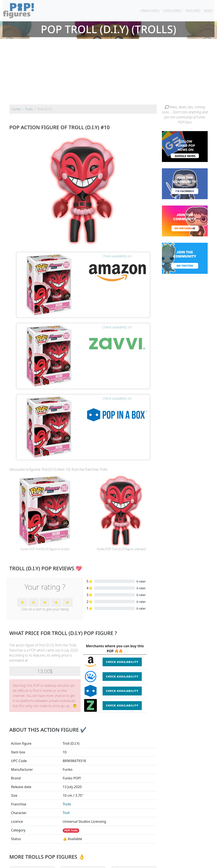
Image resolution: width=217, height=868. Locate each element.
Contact (122, 862)
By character (127, 854)
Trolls (67, 662)
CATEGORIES (172, 11)
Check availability (122, 519)
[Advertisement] (108, 73)
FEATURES (193, 11)
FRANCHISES (150, 11)
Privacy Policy (161, 862)
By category (148, 854)
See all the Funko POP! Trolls (83, 819)
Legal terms (139, 862)
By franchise (105, 854)
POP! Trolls (71, 688)
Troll (66, 671)
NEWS (208, 11)
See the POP (32, 800)
